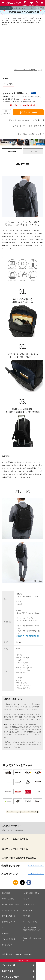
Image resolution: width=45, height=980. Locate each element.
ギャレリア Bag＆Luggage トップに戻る (25, 120)
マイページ (6, 933)
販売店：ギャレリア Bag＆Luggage (28, 69)
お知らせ (26, 899)
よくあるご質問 (28, 904)
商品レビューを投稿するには (29, 134)
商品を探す (6, 893)
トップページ (6, 8)
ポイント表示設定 (9, 939)
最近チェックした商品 (10, 904)
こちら (30, 954)
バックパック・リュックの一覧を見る (26, 126)
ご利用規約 (27, 916)
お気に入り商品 (8, 899)
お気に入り (6, 113)
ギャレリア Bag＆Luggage (12, 830)
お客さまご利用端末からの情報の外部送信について (32, 930)
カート (4, 928)
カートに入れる (28, 112)
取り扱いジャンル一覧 (10, 910)
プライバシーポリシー (31, 922)
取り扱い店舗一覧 (9, 916)
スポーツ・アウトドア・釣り (24, 8)
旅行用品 (41, 8)
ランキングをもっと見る (36, 866)
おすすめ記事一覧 (9, 922)
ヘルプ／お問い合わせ (31, 893)
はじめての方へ (28, 910)
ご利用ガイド (7, 945)
